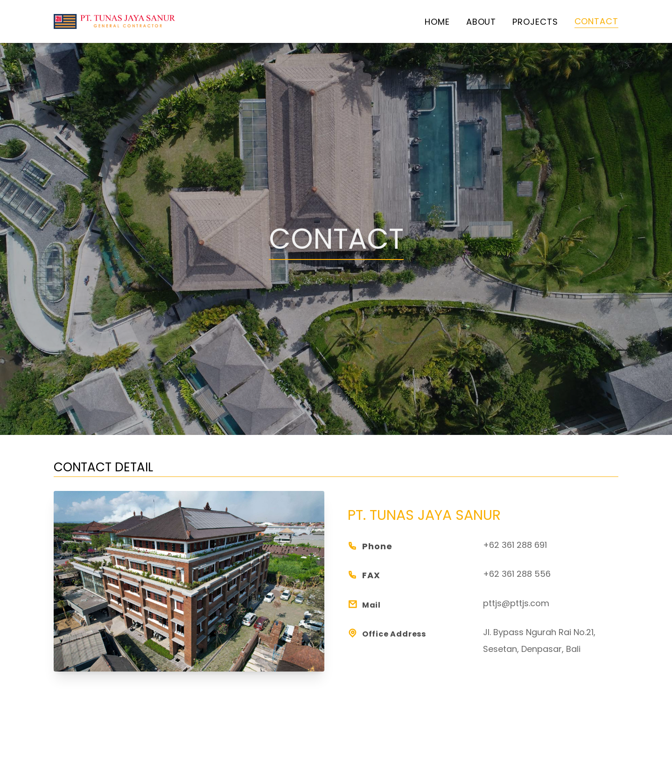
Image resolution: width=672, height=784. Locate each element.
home (437, 22)
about (481, 22)
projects (535, 22)
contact (596, 21)
